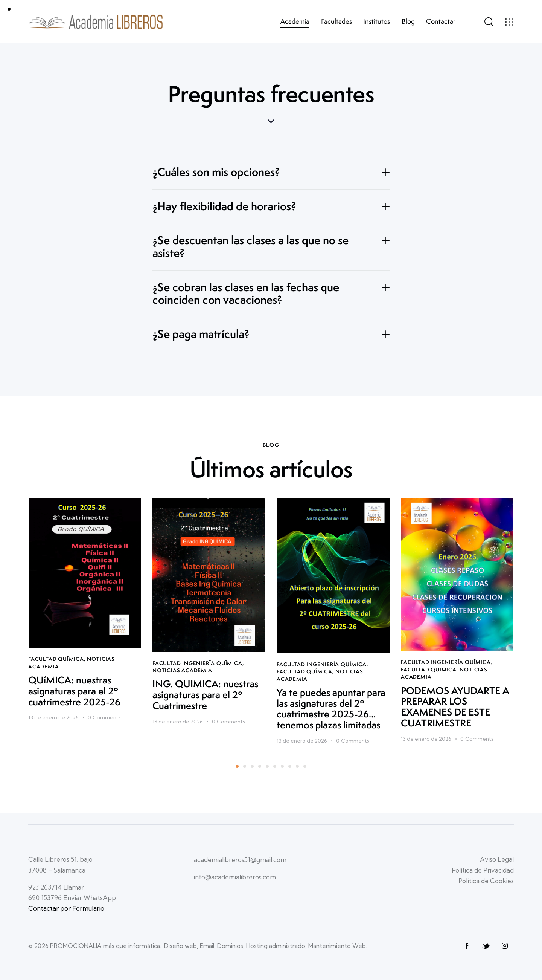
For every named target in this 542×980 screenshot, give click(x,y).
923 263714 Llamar (56, 887)
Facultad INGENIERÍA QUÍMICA (197, 663)
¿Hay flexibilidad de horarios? (224, 206)
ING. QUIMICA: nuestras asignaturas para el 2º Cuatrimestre (205, 695)
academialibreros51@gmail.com (240, 860)
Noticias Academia (182, 670)
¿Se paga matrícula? (201, 334)
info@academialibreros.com (235, 877)
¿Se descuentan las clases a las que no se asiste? (250, 247)
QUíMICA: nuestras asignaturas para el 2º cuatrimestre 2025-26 (74, 691)
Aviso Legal (497, 859)
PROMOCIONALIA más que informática (105, 946)
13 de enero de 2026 (53, 717)
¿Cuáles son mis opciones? (216, 172)
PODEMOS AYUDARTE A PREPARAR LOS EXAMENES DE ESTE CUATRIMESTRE (455, 707)
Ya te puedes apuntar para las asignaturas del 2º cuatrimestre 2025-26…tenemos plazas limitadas (331, 709)
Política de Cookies (486, 881)
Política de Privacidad (483, 870)
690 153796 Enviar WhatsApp (72, 898)
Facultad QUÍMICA (56, 659)
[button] (271, 172)
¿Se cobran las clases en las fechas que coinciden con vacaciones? (246, 294)
